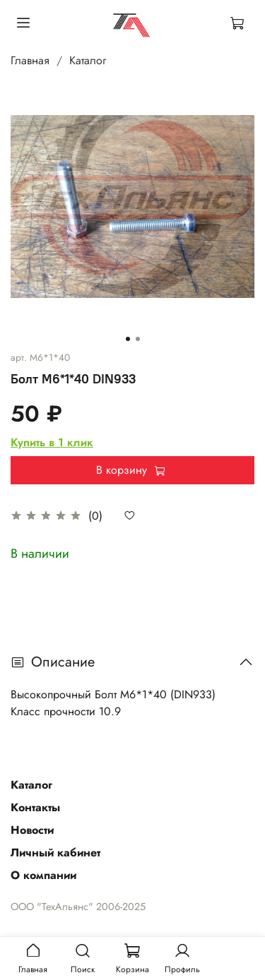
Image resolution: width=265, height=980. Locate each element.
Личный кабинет (55, 853)
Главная (30, 60)
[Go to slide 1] (128, 339)
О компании (43, 875)
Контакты (35, 807)
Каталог (88, 60)
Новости (32, 830)
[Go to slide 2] (138, 339)
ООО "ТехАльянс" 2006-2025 (78, 907)
